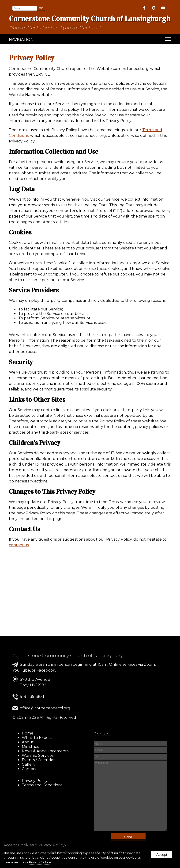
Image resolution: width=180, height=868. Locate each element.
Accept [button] (162, 855)
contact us (19, 545)
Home (28, 733)
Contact (29, 769)
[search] (25, 8)
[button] (41, 8)
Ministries (30, 747)
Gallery (29, 764)
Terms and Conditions (42, 785)
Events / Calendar (38, 760)
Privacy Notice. (40, 862)
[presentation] (145, 8)
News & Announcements (45, 751)
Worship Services (38, 755)
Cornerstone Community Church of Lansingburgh (69, 655)
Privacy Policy (35, 781)
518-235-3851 (32, 697)
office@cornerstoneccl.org (45, 708)
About (28, 742)
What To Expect (37, 738)
